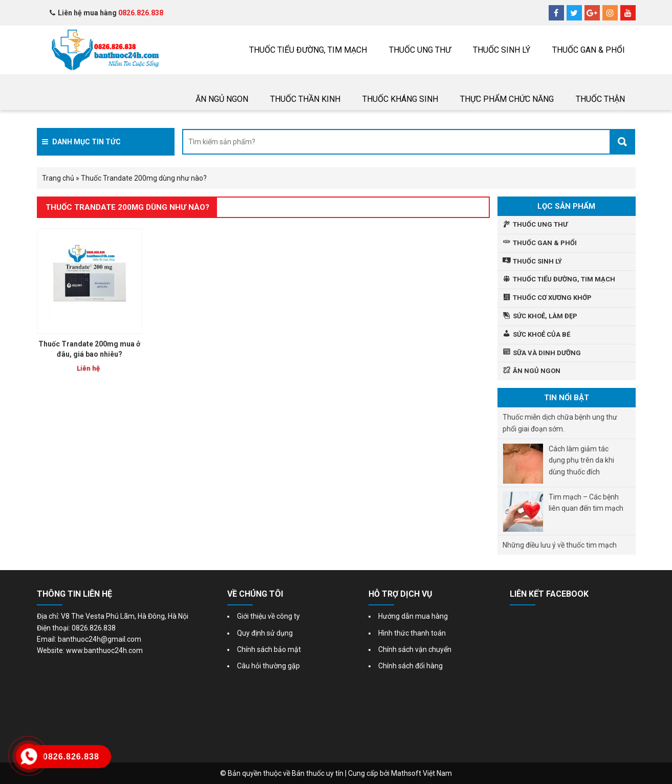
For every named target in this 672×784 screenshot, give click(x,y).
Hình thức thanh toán (412, 633)
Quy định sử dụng (265, 633)
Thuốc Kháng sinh (400, 99)
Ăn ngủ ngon (222, 99)
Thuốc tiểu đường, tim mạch (308, 50)
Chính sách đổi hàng (410, 666)
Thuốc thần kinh (305, 99)
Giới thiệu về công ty (268, 616)
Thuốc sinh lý (502, 50)
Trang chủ (58, 178)
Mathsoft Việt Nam (421, 773)
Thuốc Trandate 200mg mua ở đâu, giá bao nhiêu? (89, 349)
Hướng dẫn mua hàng (413, 616)
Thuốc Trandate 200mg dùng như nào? (127, 207)
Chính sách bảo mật (269, 649)
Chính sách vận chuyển (415, 649)
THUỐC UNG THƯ (420, 50)
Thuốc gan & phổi (589, 50)
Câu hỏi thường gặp (268, 666)
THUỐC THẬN (600, 99)
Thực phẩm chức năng (507, 99)
